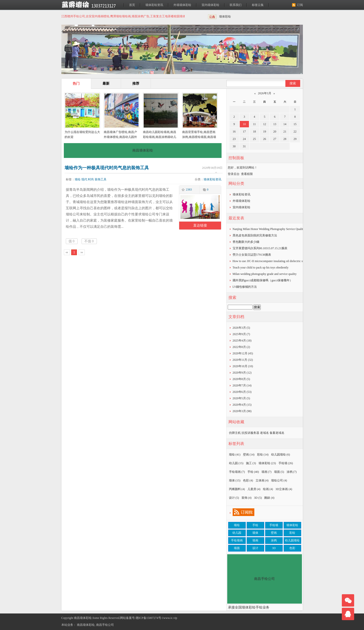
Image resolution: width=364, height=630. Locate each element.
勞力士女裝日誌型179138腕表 (252, 255)
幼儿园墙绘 (281, 455)
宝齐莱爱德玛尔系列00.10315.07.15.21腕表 (260, 248)
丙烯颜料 (237, 489)
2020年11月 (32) (243, 360)
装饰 (247, 498)
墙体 (235, 480)
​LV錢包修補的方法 (245, 287)
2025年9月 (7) (241, 334)
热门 (76, 84)
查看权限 (247, 174)
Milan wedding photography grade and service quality (265, 274)
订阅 (300, 5)
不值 (89, 241)
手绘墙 (286, 463)
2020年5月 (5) (241, 398)
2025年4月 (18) (242, 341)
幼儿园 (236, 463)
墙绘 (78, 179)
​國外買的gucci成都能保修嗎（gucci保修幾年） (263, 280)
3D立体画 (284, 489)
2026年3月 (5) (241, 328)
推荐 (136, 84)
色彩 (248, 480)
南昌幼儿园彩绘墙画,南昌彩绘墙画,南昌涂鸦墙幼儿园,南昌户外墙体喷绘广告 (160, 137)
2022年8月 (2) (241, 347)
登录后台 (234, 174)
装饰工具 (101, 179)
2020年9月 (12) (242, 373)
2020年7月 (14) (242, 385)
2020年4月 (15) (242, 405)
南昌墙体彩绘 (86, 625)
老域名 (264, 433)
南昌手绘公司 (105, 625)
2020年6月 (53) (242, 392)
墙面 (279, 472)
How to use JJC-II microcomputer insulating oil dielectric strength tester (276, 261)
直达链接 (200, 225)
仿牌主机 (235, 433)
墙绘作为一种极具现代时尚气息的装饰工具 (107, 168)
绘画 (268, 489)
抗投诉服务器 (250, 433)
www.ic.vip (170, 618)
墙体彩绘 (225, 17)
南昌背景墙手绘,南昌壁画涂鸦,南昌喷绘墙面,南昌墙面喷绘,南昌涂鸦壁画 (199, 137)
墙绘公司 (279, 480)
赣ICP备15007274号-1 (150, 618)
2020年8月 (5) (241, 379)
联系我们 (236, 5)
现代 (84, 179)
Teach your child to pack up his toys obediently (261, 267)
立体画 (262, 480)
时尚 (91, 179)
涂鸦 (292, 472)
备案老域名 (277, 433)
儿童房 (254, 489)
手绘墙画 (237, 472)
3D (258, 498)
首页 (132, 5)
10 (244, 124)
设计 (234, 498)
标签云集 (258, 5)
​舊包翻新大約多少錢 (246, 242)
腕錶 (269, 498)
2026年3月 (265, 93)
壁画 (249, 455)
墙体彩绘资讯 (154, 5)
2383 (189, 190)
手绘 (253, 472)
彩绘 (263, 455)
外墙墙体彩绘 (182, 5)
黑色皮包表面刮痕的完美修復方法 (255, 235)
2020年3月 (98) (242, 411)
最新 (106, 84)
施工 (251, 463)
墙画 (267, 472)
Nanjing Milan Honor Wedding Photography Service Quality (269, 229)
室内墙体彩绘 (210, 5)
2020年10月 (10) (243, 366)
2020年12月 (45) (243, 353)
